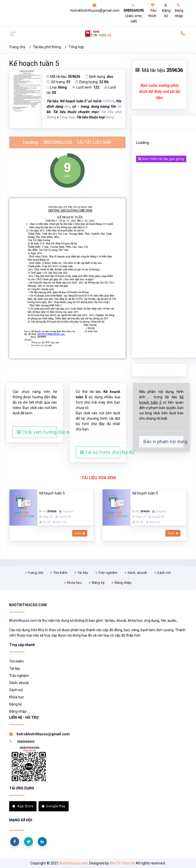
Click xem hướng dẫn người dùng (37, 432)
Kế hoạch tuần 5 (34, 64)
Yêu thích (152, 11)
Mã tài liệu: (63, 77)
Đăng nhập (179, 11)
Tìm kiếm (60, 573)
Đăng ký (166, 11)
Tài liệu (83, 573)
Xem (80, 533)
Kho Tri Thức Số (122, 863)
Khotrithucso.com (74, 863)
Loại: (57, 87)
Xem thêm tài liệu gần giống (161, 159)
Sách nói (164, 573)
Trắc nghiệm (108, 573)
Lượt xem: (85, 87)
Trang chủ (17, 47)
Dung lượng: (92, 82)
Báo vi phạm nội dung (163, 442)
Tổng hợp (76, 47)
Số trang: (58, 82)
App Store (23, 806)
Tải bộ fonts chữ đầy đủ (100, 452)
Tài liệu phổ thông (47, 47)
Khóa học (74, 583)
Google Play (54, 806)
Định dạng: (99, 77)
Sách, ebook (137, 573)
